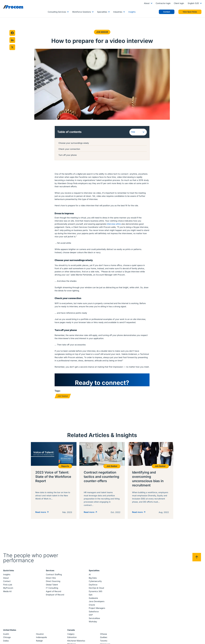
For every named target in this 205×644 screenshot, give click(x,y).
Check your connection (70, 149)
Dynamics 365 (95, 589)
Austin (6, 632)
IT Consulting (52, 586)
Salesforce (94, 609)
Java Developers (96, 599)
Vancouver (105, 642)
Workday (93, 619)
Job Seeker (102, 32)
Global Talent (52, 582)
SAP (91, 613)
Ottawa (104, 632)
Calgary (71, 632)
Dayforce (93, 582)
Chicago (7, 635)
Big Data (93, 576)
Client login (179, 3)
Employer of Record (55, 593)
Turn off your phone (68, 155)
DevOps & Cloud (96, 586)
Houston (40, 632)
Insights (132, 12)
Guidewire (93, 596)
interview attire (114, 224)
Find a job (8, 582)
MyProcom (8, 586)
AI (90, 572)
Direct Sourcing (53, 579)
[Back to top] (197, 555)
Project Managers (97, 606)
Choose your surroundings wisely (75, 143)
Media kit (8, 589)
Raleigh (39, 639)
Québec (104, 635)
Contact (7, 579)
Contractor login (163, 3)
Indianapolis (41, 635)
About (147, 3)
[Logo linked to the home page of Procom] (13, 7)
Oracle (92, 603)
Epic (91, 593)
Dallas (6, 639)
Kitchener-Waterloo (76, 639)
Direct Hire (51, 576)
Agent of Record (54, 589)
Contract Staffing (54, 572)
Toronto (104, 639)
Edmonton (72, 635)
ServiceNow (94, 616)
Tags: (58, 391)
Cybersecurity (95, 579)
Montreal (71, 642)
